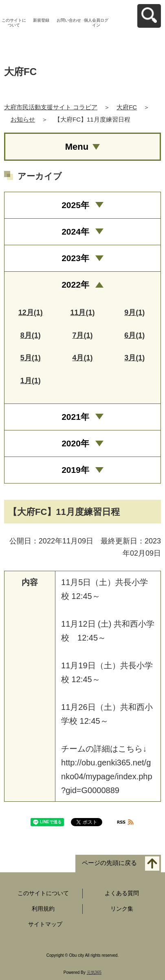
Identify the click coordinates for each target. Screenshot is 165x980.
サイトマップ (45, 924)
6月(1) (134, 335)
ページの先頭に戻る (109, 863)
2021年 (75, 417)
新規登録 (41, 20)
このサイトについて (14, 23)
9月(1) (134, 313)
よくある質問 (122, 893)
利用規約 (43, 909)
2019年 (75, 470)
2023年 (75, 258)
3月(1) (134, 358)
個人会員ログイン (96, 23)
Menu (77, 147)
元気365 (94, 972)
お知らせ (23, 119)
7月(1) (82, 335)
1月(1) (31, 381)
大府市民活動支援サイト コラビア (51, 107)
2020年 (75, 443)
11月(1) (82, 313)
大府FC (127, 107)
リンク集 (122, 909)
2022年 (75, 285)
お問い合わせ (69, 20)
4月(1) (82, 358)
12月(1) (31, 313)
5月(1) (31, 358)
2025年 (75, 205)
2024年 (75, 232)
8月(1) (31, 335)
